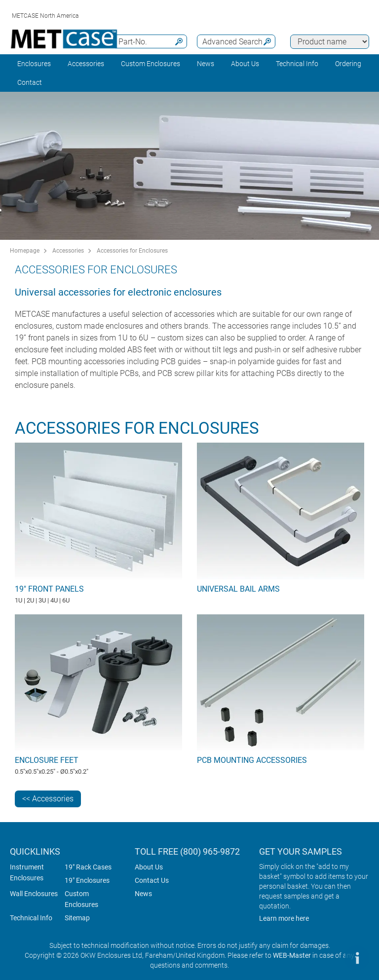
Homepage (25, 251)
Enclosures (34, 64)
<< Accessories (48, 799)
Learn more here (284, 918)
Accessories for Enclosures (132, 251)
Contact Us (152, 880)
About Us (149, 867)
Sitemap (77, 918)
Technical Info (31, 918)
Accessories (86, 64)
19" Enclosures (87, 880)
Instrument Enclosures (27, 872)
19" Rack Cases (88, 867)
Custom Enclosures (151, 64)
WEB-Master (292, 955)
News (206, 64)
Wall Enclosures (34, 894)
